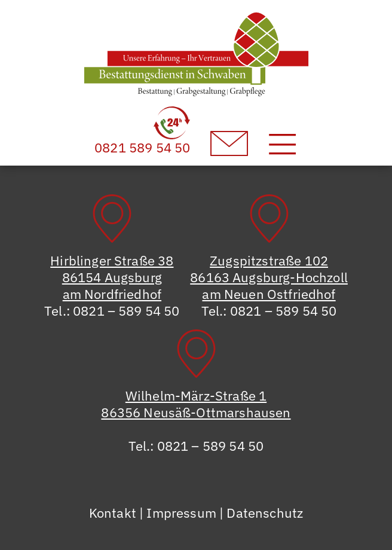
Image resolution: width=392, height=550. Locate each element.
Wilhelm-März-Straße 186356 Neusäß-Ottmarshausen (196, 404)
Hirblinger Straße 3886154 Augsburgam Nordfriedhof (112, 277)
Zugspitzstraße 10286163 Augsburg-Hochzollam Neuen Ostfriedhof (269, 277)
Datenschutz (265, 513)
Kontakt (113, 513)
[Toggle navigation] (282, 144)
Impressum (181, 513)
